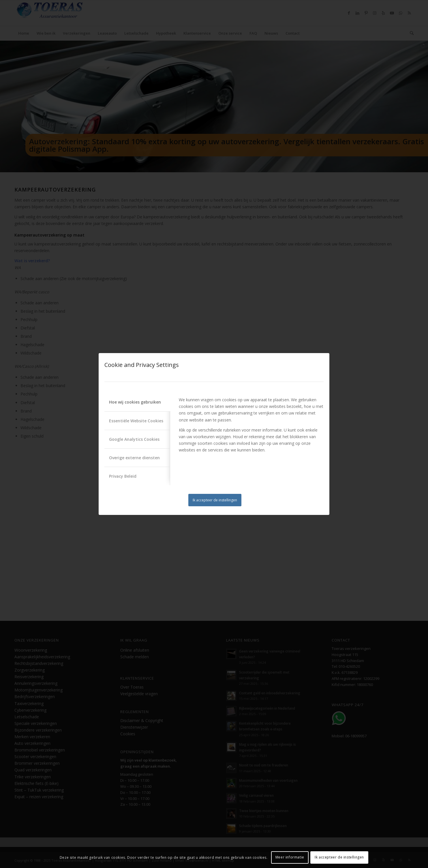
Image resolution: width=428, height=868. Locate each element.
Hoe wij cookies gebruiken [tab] (135, 402)
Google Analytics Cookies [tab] (134, 439)
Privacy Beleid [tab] (123, 476)
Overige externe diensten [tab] (134, 458)
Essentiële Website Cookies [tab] (136, 421)
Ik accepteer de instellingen (215, 500)
